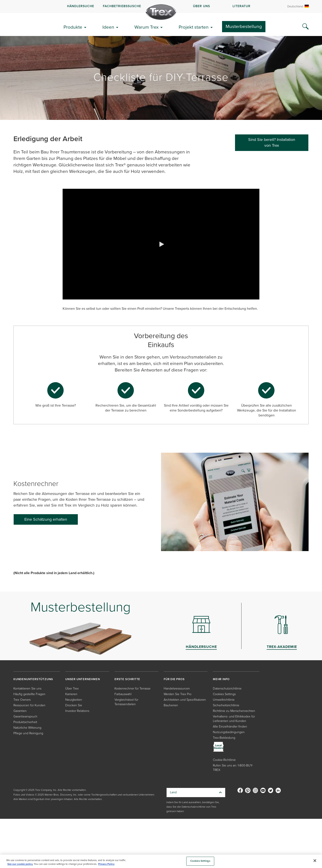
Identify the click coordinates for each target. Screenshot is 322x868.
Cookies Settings (224, 694)
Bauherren (171, 705)
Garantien (20, 711)
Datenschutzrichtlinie (227, 689)
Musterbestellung (244, 26)
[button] (161, 244)
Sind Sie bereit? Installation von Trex (272, 142)
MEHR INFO (221, 679)
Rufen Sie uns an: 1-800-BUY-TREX (233, 768)
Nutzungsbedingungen (229, 732)
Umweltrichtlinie (224, 700)
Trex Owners (22, 700)
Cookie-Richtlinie (224, 760)
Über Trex (72, 689)
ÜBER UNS (201, 6)
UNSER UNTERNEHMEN (83, 679)
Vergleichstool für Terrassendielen (126, 702)
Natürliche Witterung (27, 728)
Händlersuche (81, 6)
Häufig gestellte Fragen (29, 694)
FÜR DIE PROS (174, 679)
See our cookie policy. (20, 864)
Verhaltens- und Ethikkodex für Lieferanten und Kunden (234, 719)
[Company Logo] (161, 12)
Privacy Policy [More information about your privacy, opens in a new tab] (106, 864)
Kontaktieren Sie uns (27, 689)
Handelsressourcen (177, 689)
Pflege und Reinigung (28, 733)
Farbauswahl (123, 694)
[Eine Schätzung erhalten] (46, 520)
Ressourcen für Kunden (29, 705)
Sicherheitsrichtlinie (226, 705)
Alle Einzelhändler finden (230, 727)
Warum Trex (146, 27)
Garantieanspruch (25, 716)
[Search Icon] (305, 27)
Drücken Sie (74, 705)
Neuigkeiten (74, 700)
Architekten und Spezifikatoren (185, 700)
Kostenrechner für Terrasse (132, 689)
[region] (161, 861)
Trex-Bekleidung (224, 738)
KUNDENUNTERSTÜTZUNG (33, 679)
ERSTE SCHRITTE (127, 679)
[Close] (315, 861)
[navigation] (161, 6)
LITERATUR (241, 6)
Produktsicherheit (25, 722)
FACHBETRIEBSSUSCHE (122, 6)
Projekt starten (194, 27)
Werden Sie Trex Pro (178, 694)
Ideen (108, 27)
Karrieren (71, 694)
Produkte (73, 27)
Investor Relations (77, 711)
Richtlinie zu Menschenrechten (234, 711)
